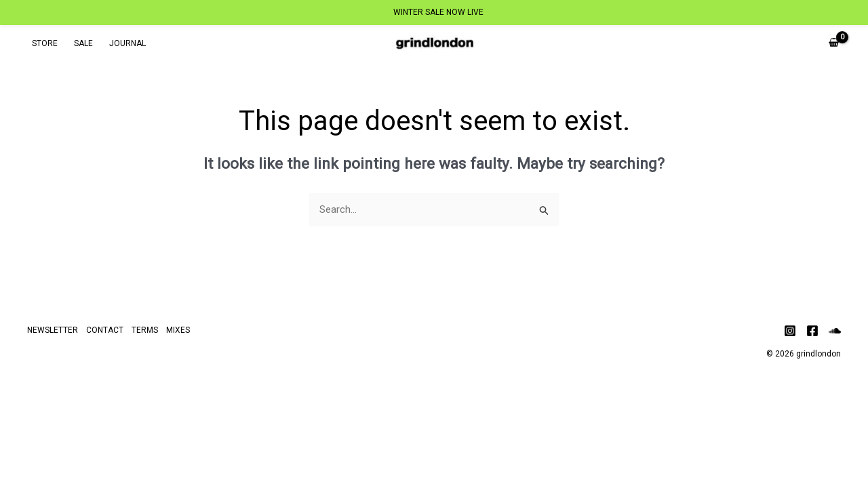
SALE (83, 43)
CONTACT (105, 330)
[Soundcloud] (835, 331)
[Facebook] (812, 331)
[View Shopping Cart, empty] (834, 43)
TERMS (145, 330)
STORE (45, 43)
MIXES (178, 330)
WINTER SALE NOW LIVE (438, 12)
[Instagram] (790, 331)
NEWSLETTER (53, 330)
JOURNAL (127, 43)
